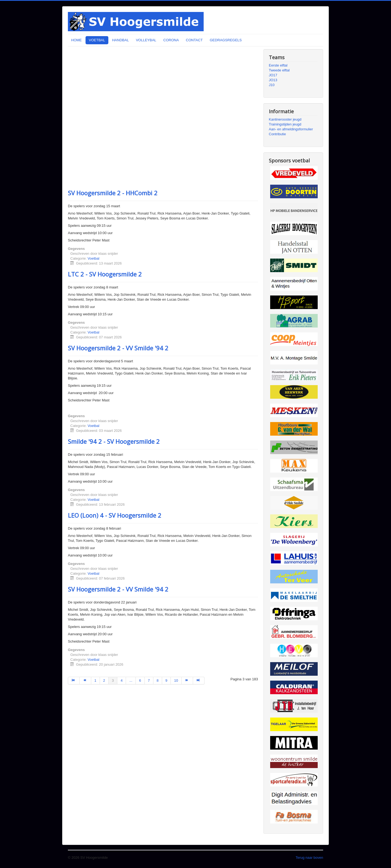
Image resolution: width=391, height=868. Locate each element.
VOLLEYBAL (146, 40)
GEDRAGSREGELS (226, 40)
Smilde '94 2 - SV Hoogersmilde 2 (114, 441)
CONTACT (194, 40)
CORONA (171, 40)
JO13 (273, 80)
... (131, 680)
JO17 (273, 75)
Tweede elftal (279, 70)
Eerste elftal (278, 65)
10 (176, 680)
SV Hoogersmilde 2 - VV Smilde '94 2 (118, 348)
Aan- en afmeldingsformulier (291, 129)
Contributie (277, 134)
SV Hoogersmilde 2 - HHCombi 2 (113, 193)
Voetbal (94, 258)
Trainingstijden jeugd (285, 124)
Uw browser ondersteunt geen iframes (163, 117)
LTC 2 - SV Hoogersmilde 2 (105, 274)
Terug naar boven (309, 858)
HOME (76, 40)
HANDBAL (120, 40)
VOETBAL (97, 40)
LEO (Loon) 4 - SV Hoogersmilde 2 (115, 515)
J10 (272, 85)
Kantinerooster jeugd (285, 119)
